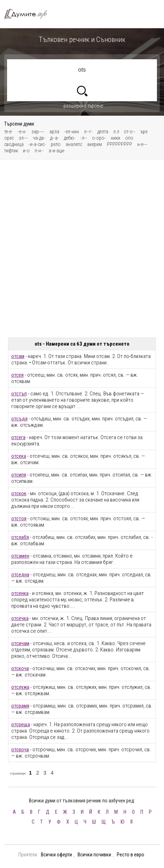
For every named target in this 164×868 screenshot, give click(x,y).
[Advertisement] (82, 248)
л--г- (88, 132)
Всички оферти (56, 855)
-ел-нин (72, 132)
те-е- (8, 132)
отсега (18, 437)
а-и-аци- (57, 151)
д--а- (54, 138)
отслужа (20, 687)
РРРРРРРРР (120, 144)
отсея (17, 375)
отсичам (20, 643)
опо (129, 138)
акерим (95, 144)
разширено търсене (83, 106)
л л (117, 132)
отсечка (20, 618)
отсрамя (20, 706)
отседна (20, 575)
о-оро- (99, 138)
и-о (26, 151)
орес (9, 138)
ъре (144, 132)
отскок (19, 493)
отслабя (20, 537)
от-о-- (130, 132)
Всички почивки (94, 855)
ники (116, 138)
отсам (18, 356)
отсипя (19, 475)
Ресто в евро (130, 855)
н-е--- (142, 144)
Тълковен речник (29, 14)
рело (56, 144)
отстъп (19, 394)
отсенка (20, 593)
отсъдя (19, 419)
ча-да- (39, 138)
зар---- (38, 132)
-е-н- (22, 132)
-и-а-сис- (37, 144)
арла (54, 132)
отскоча (20, 668)
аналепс (74, 144)
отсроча (20, 749)
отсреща (21, 724)
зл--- (23, 138)
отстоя (19, 518)
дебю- (70, 138)
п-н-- (39, 151)
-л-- (84, 138)
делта (103, 132)
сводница (14, 144)
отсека (19, 456)
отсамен (20, 556)
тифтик (11, 151)
